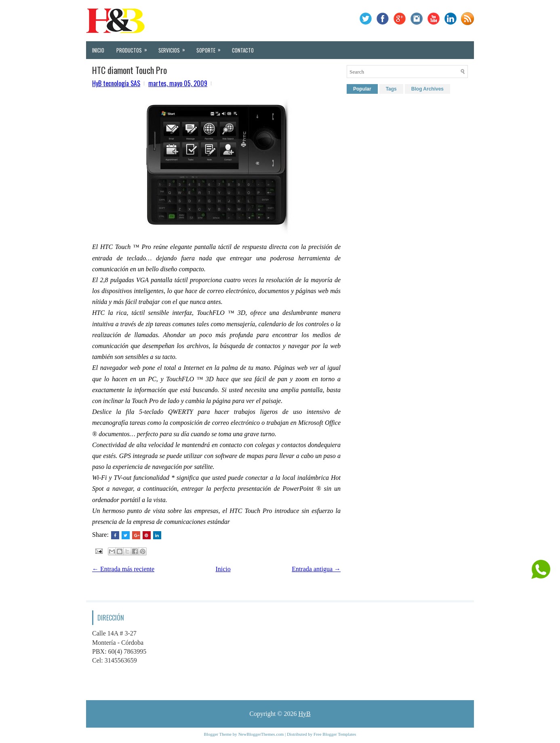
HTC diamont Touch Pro (129, 70)
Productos (134, 48)
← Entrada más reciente (123, 569)
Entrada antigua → (316, 569)
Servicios (174, 48)
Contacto (243, 50)
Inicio (98, 50)
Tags (391, 89)
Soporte (211, 48)
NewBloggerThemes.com (261, 734)
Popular (362, 89)
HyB (304, 714)
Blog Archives (427, 89)
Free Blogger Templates (335, 734)
